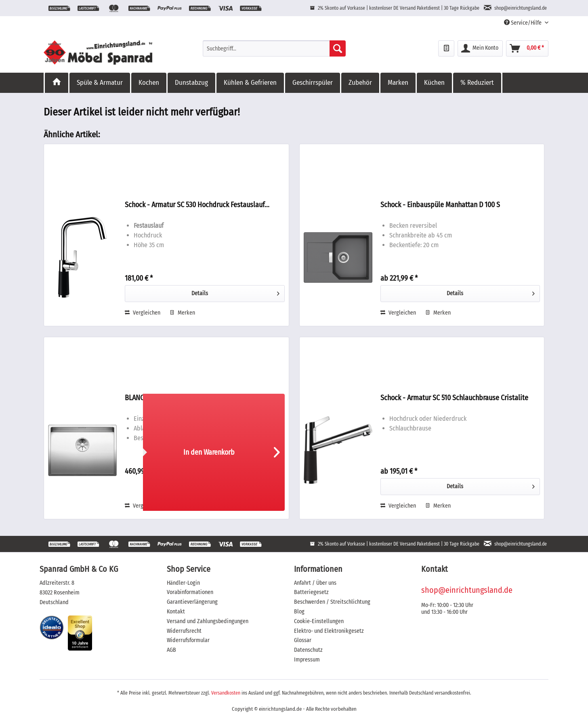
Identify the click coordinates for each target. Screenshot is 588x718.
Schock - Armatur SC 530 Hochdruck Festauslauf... (197, 205)
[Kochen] (149, 83)
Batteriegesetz (311, 592)
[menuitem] (274, 48)
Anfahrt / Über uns (315, 583)
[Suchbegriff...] (274, 48)
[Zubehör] (361, 83)
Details (235, 292)
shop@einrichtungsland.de (467, 590)
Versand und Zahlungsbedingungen (208, 621)
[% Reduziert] (478, 83)
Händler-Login (183, 583)
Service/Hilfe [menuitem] (523, 23)
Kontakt (176, 612)
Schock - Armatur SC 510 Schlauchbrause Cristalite (454, 398)
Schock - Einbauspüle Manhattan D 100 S (440, 205)
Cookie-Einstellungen (319, 621)
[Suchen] (338, 48)
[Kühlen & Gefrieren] (251, 83)
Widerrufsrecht (184, 631)
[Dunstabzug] (192, 83)
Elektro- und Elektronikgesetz (329, 631)
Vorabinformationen (190, 592)
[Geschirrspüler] (313, 83)
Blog (299, 612)
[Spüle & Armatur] (100, 83)
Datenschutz (308, 650)
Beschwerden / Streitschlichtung (332, 602)
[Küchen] (435, 83)
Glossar (303, 640)
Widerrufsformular (188, 640)
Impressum (307, 660)
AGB (171, 650)
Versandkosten (226, 693)
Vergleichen (143, 313)
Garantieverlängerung (192, 602)
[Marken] (399, 83)
